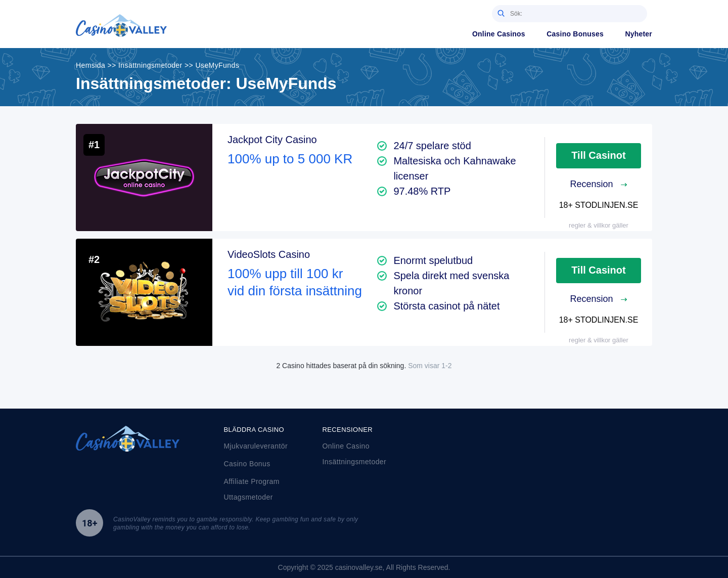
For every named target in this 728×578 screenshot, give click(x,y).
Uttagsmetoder (248, 497)
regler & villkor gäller (599, 225)
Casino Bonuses (575, 34)
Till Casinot (598, 155)
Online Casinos (499, 34)
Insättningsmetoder (355, 462)
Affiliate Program (252, 481)
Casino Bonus (247, 464)
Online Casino (346, 446)
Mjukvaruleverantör (256, 446)
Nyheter (639, 34)
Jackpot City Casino (272, 140)
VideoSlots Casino (269, 254)
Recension (598, 184)
